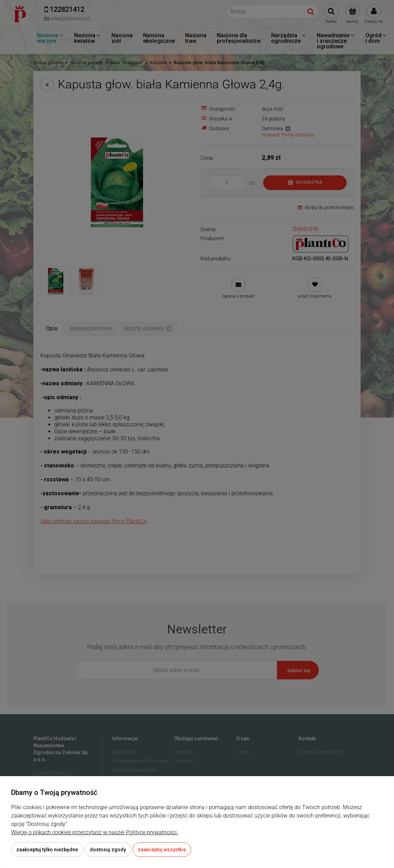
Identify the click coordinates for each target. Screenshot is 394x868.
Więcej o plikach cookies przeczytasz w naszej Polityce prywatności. (95, 832)
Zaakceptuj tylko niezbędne (47, 850)
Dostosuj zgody (108, 850)
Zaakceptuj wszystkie (162, 850)
